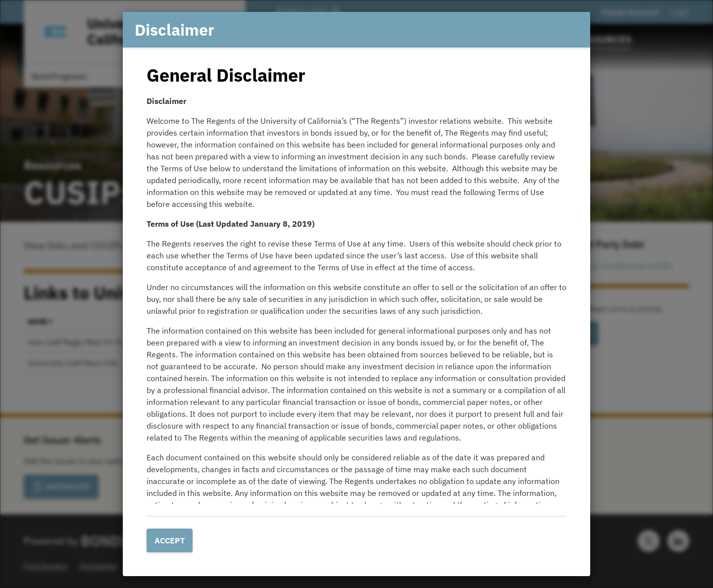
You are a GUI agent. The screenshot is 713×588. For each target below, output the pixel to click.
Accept (170, 540)
